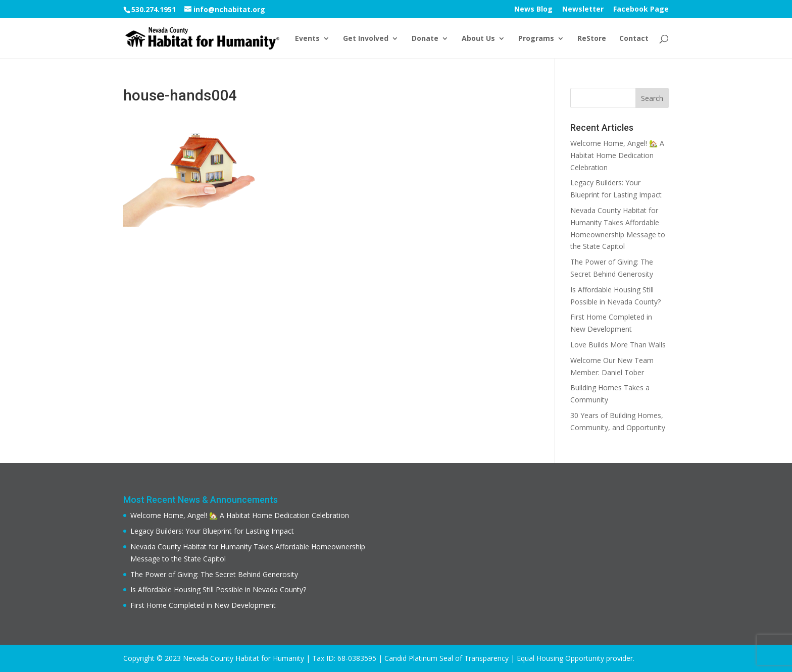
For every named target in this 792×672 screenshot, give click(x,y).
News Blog (533, 10)
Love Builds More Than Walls (618, 345)
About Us (478, 39)
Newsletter (583, 10)
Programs (536, 39)
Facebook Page (641, 10)
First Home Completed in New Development (203, 605)
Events (307, 39)
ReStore (592, 39)
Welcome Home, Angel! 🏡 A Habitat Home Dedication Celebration (617, 155)
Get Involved (366, 39)
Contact (634, 39)
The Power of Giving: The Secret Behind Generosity (214, 574)
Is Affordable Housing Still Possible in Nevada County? (218, 589)
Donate (425, 39)
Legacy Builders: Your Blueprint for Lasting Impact (212, 531)
